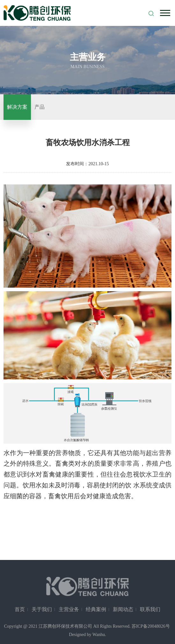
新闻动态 (123, 609)
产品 (40, 107)
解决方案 (17, 107)
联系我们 (150, 609)
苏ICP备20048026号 (151, 626)
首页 (20, 609)
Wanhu (99, 635)
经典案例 (96, 609)
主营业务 (69, 609)
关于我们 (42, 609)
